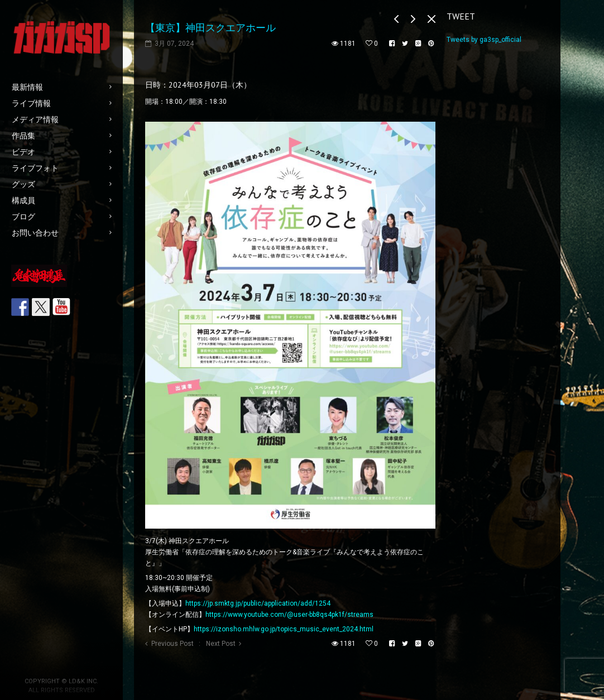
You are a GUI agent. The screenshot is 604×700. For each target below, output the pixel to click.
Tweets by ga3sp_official (484, 40)
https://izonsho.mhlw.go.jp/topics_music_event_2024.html (284, 629)
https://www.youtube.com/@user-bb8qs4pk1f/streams (289, 615)
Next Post (221, 644)
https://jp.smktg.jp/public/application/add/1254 (258, 603)
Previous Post (172, 644)
